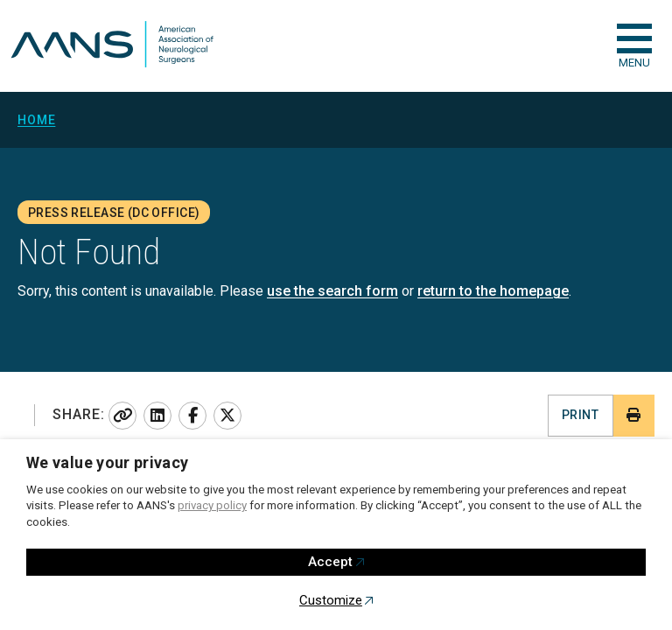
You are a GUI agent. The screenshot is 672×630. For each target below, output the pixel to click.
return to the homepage (493, 291)
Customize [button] (331, 600)
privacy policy (212, 505)
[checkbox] (634, 38)
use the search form (332, 291)
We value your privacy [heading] (108, 462)
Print (580, 415)
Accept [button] (330, 562)
